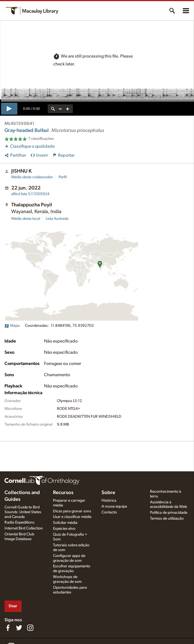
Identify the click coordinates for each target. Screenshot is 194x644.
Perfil (63, 177)
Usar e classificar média (72, 517)
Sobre (108, 493)
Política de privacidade (169, 513)
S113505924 (30, 194)
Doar (13, 606)
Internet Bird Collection (24, 528)
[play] (9, 109)
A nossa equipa (114, 506)
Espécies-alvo (64, 529)
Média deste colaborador (32, 177)
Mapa (12, 326)
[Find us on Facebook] (8, 628)
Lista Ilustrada (57, 219)
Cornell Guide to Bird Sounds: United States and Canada (23, 512)
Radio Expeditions (19, 522)
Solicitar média (65, 523)
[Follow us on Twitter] (19, 628)
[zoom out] (60, 109)
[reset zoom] (53, 109)
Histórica (109, 501)
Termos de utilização (167, 519)
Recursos (63, 493)
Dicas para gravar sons (72, 511)
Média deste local (26, 219)
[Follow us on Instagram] (30, 628)
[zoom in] (68, 109)
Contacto (109, 512)
